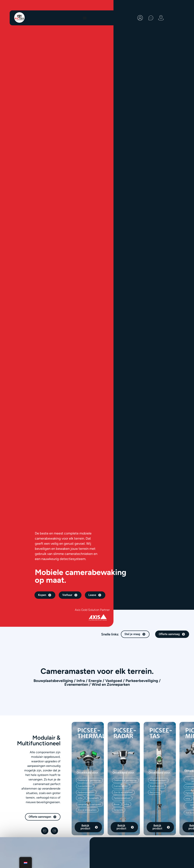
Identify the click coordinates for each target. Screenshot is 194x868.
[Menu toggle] (85, 18)
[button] (117, 804)
